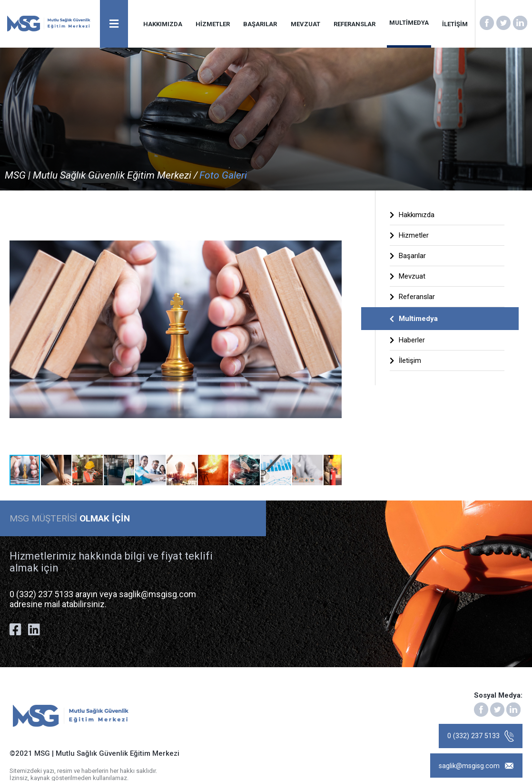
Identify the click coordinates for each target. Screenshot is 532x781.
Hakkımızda (412, 215)
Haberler (407, 340)
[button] (333, 213)
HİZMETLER (213, 24)
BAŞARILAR (261, 24)
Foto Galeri (223, 175)
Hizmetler (409, 235)
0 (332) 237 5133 (480, 737)
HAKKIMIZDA (163, 24)
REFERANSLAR (355, 24)
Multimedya (414, 319)
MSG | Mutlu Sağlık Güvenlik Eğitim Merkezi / (101, 175)
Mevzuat (408, 276)
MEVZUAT (306, 24)
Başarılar (408, 256)
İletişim (405, 360)
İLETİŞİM (455, 24)
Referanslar (412, 297)
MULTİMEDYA (409, 23)
